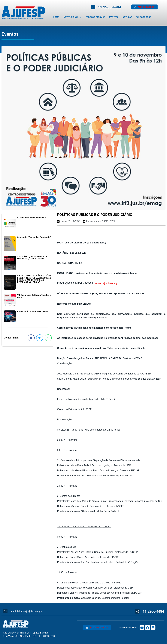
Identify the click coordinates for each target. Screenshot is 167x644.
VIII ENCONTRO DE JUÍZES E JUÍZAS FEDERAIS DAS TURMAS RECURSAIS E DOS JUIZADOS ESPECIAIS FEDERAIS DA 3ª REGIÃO (34, 279)
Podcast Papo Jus (95, 17)
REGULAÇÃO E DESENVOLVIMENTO (34, 311)
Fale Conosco (144, 17)
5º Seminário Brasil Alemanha (31, 218)
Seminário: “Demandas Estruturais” (34, 237)
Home (56, 17)
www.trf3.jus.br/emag (106, 283)
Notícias (127, 17)
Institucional (72, 17)
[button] (31, 338)
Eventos (114, 17)
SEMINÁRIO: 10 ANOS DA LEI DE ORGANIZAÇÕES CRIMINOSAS (32, 258)
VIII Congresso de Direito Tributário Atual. (34, 296)
